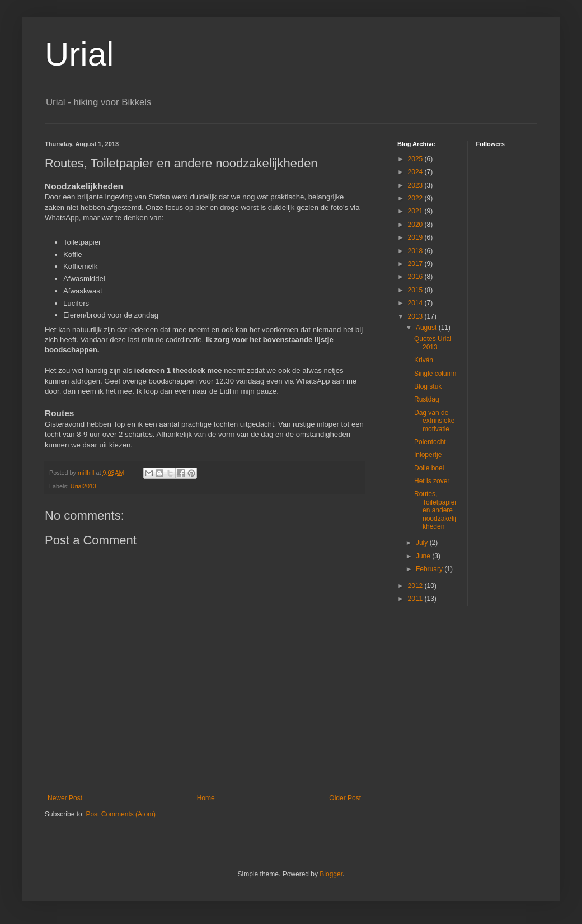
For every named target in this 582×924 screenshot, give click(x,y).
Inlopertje (428, 455)
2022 (416, 198)
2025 (416, 159)
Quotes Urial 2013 (433, 343)
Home (206, 798)
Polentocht (430, 442)
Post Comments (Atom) (121, 814)
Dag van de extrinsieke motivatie (434, 421)
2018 (416, 251)
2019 (416, 237)
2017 (416, 264)
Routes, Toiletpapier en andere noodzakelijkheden (435, 510)
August (427, 328)
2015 (416, 290)
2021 (416, 211)
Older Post (345, 798)
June (424, 556)
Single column (435, 374)
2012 (416, 586)
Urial (79, 54)
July (423, 543)
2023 (416, 185)
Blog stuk (428, 386)
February (430, 569)
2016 (416, 277)
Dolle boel (429, 468)
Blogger (331, 874)
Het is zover (432, 481)
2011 (416, 599)
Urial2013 (83, 486)
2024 (416, 172)
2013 (416, 316)
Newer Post (65, 798)
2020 (416, 225)
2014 (416, 303)
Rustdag (427, 399)
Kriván (424, 360)
